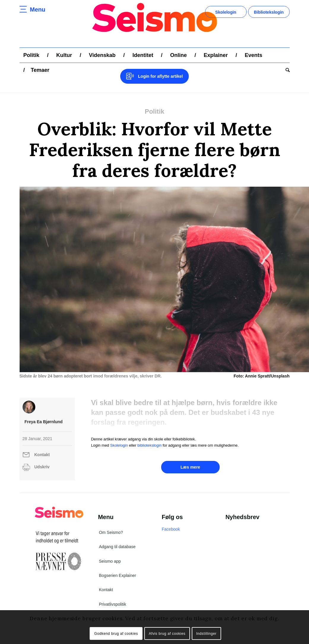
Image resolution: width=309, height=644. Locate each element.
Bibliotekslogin (269, 12)
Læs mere (190, 467)
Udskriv (42, 467)
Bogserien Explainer (117, 575)
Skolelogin (226, 12)
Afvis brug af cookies (167, 634)
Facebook (171, 529)
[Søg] (286, 70)
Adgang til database (117, 547)
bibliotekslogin (150, 445)
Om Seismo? (111, 532)
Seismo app (110, 561)
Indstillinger (206, 634)
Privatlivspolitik (112, 604)
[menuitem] (31, 55)
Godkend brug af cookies (116, 634)
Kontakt (42, 455)
